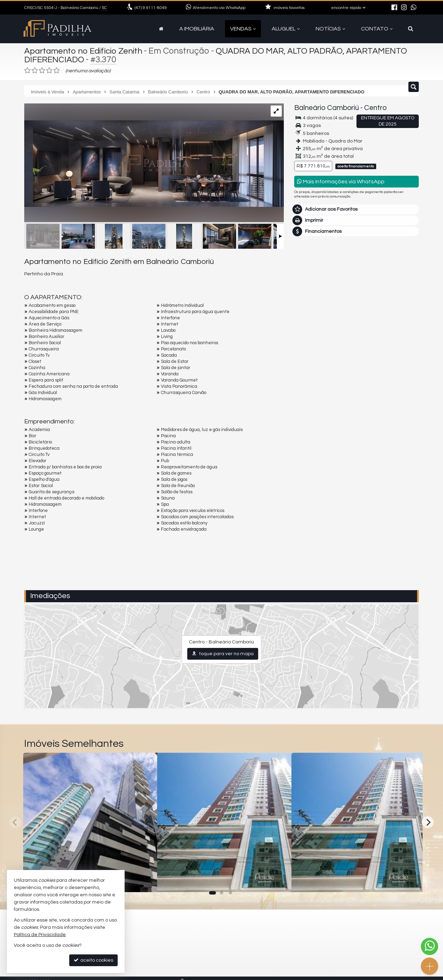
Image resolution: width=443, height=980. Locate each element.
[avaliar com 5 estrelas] (57, 71)
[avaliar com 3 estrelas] (42, 71)
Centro (375, 108)
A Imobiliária (197, 29)
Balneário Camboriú (327, 108)
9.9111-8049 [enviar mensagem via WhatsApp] (151, 8)
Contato (377, 29)
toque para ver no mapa (223, 654)
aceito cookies (93, 960)
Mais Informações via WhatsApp (341, 181)
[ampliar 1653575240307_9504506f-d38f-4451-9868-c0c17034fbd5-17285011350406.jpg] (154, 155)
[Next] (428, 822)
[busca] (411, 29)
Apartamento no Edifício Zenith (86, 51)
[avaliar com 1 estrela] (28, 71)
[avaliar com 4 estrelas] (49, 71)
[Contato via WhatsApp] (430, 946)
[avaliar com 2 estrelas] (35, 71)
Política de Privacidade (40, 935)
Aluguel (286, 29)
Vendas (243, 29)
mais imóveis (357, 358)
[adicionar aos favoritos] (144, 881)
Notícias (330, 29)
